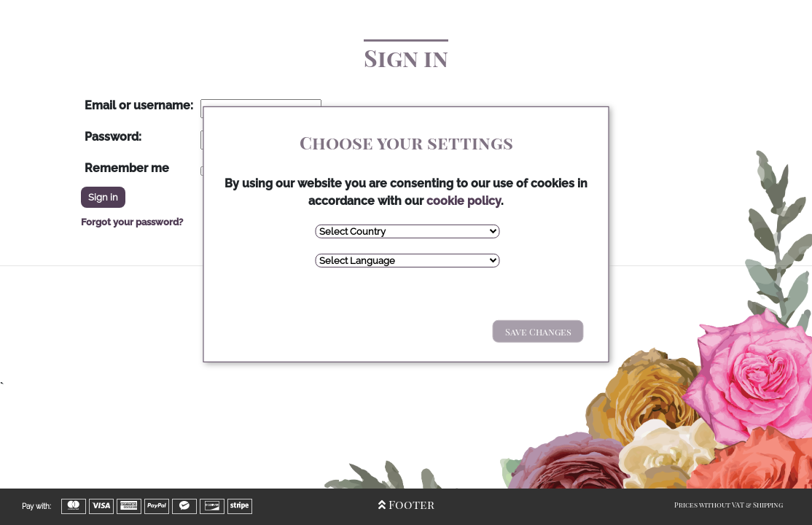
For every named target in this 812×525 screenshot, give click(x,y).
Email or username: (139, 105)
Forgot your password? (132, 222)
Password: (113, 137)
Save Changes (538, 331)
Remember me (127, 168)
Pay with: (36, 506)
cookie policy (464, 201)
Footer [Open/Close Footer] (406, 504)
